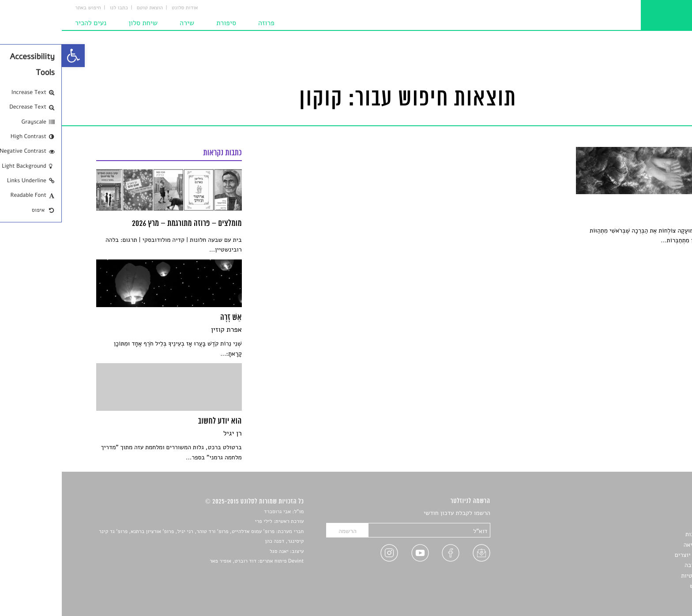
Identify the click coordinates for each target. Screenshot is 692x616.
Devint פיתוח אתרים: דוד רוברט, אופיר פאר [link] (195, 561)
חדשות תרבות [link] (641, 534)
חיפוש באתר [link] (26, 8)
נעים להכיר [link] (29, 23)
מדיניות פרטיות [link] (638, 576)
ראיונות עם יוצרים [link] (635, 555)
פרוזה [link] (205, 23)
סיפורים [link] (648, 513)
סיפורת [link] (164, 23)
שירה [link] (125, 23)
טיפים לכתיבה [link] (640, 565)
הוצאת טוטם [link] (88, 8)
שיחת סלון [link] (81, 23)
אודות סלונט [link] (123, 8)
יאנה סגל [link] (217, 552)
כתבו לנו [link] (57, 8)
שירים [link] (650, 524)
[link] (11, 56)
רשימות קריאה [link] (640, 545)
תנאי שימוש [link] (643, 586)
